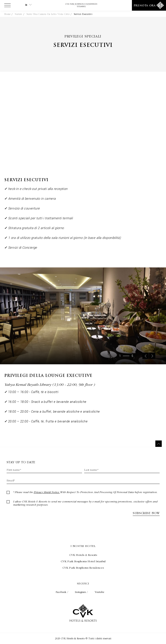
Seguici (83, 583)
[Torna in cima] (159, 444)
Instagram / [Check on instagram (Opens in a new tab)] (82, 592)
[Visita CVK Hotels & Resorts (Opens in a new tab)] (83, 555)
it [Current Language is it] (29, 5)
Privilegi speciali (83, 36)
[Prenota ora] (149, 5)
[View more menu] (7, 6)
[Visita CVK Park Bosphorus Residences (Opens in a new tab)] (83, 568)
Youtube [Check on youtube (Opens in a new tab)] (99, 592)
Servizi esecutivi (83, 14)
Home (7, 14)
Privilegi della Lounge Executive (48, 381)
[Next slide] (152, 360)
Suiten (18, 14)
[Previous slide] (146, 360)
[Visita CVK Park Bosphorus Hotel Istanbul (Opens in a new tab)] (83, 561)
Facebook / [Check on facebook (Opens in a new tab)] (62, 592)
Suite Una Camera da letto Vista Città (48, 14)
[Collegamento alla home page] (83, 5)
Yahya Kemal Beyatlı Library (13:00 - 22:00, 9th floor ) (50, 389)
